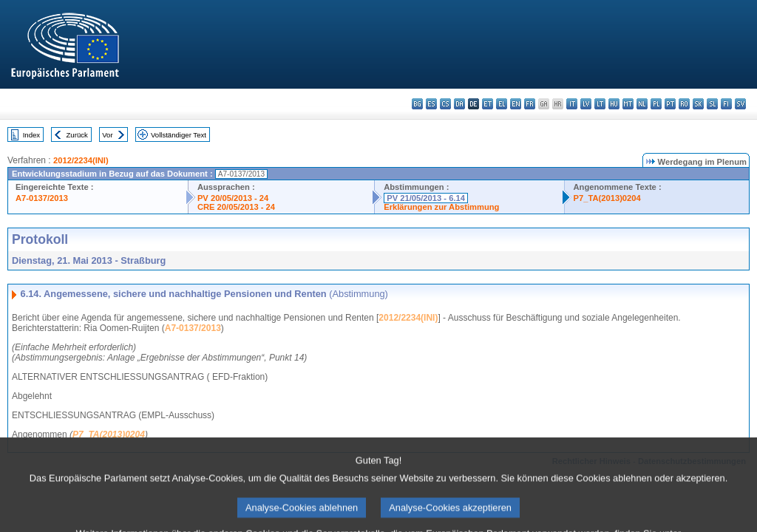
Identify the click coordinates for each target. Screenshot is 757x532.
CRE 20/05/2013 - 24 (236, 207)
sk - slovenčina (698, 104)
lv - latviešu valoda (586, 104)
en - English (516, 104)
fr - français (530, 104)
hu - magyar (614, 104)
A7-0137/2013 (42, 198)
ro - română (684, 104)
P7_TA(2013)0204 (607, 198)
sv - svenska (740, 104)
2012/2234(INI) (81, 160)
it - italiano (572, 104)
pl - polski (656, 104)
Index (31, 135)
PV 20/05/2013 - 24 (233, 198)
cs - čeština (445, 104)
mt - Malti (628, 104)
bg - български (417, 104)
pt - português (670, 104)
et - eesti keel (488, 104)
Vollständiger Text (179, 135)
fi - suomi (726, 104)
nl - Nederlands (642, 104)
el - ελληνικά (502, 104)
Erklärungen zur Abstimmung (441, 207)
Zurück (77, 135)
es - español (431, 104)
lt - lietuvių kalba (600, 104)
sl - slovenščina (712, 104)
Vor (107, 135)
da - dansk (459, 104)
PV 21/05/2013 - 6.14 (426, 198)
